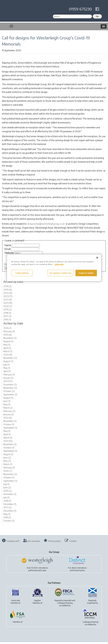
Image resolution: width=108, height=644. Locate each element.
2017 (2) (7, 318)
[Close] (97, 258)
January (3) (8, 416)
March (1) (8, 353)
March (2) (8, 410)
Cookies (73, 543)
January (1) (8, 380)
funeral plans (79, 572)
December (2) (10, 386)
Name (8, 245)
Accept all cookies (86, 273)
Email (7, 249)
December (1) (10, 496)
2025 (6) (8, 291)
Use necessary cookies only (60, 273)
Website (9, 253)
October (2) (9, 393)
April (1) (7, 373)
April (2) (7, 350)
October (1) (9, 426)
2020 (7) (8, 308)
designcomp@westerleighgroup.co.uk (46, 224)
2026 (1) (7, 288)
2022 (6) (8, 301)
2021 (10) (8, 305)
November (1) (10, 340)
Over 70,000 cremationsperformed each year (37, 571)
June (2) (7, 459)
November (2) (10, 360)
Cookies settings (22, 273)
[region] (54, 268)
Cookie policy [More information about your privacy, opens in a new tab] (59, 264)
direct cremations (79, 570)
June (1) (7, 403)
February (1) (9, 333)
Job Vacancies (34, 543)
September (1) (10, 396)
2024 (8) (8, 295)
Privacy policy (54, 543)
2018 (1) (7, 315)
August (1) (8, 343)
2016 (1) (7, 321)
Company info (13, 543)
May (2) (7, 463)
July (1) (6, 366)
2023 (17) (8, 298)
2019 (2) (7, 311)
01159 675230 (80, 9)
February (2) (9, 413)
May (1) (7, 347)
